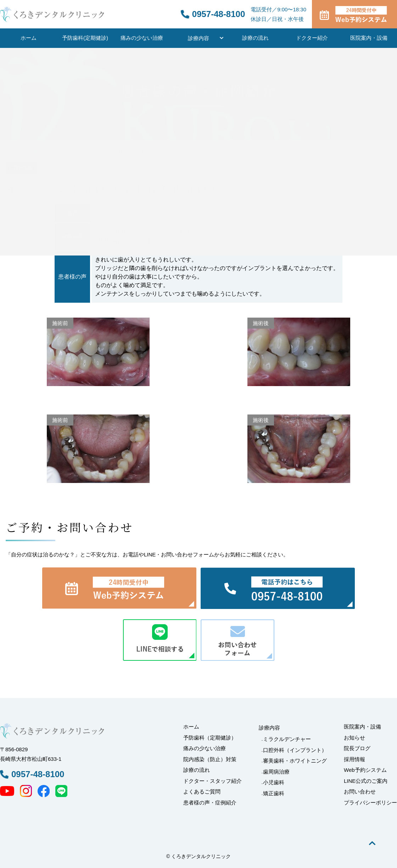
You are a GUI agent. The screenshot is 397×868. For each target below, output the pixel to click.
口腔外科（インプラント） (295, 750)
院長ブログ (357, 748)
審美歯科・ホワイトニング (295, 761)
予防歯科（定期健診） (210, 738)
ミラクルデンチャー (287, 739)
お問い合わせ (360, 792)
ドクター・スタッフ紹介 (213, 781)
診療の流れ (255, 38)
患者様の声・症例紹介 (210, 803)
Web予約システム (365, 770)
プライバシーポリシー (370, 803)
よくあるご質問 (202, 792)
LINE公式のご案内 (366, 781)
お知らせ (354, 738)
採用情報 (354, 759)
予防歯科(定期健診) (85, 38)
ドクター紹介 (312, 38)
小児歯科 (274, 782)
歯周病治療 (276, 772)
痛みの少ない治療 (142, 38)
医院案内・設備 (369, 38)
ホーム (29, 38)
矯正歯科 (274, 793)
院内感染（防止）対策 (210, 759)
